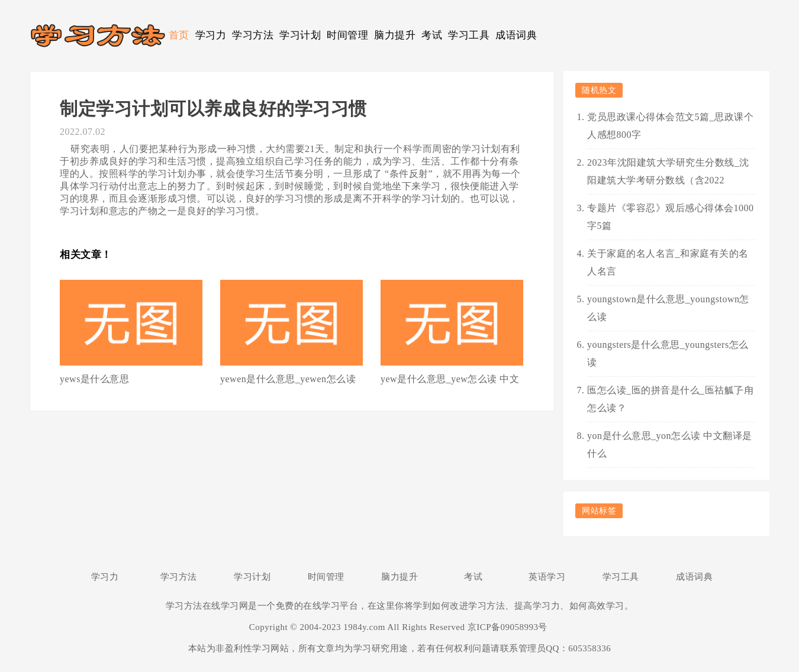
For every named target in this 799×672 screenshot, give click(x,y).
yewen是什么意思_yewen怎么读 (288, 379)
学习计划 (300, 35)
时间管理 (347, 35)
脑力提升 (395, 35)
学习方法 (253, 35)
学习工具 (469, 35)
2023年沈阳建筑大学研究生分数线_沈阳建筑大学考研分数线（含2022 (668, 171)
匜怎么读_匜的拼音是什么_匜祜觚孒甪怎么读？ (670, 399)
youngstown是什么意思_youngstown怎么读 (668, 308)
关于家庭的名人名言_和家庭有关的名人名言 (668, 262)
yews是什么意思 (94, 379)
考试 (432, 35)
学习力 (211, 35)
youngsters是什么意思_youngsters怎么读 (668, 353)
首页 (179, 35)
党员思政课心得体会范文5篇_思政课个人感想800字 (670, 126)
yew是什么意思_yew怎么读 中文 (450, 379)
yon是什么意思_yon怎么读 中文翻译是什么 (670, 445)
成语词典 (516, 35)
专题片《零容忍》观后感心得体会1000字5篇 (671, 217)
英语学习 (547, 577)
